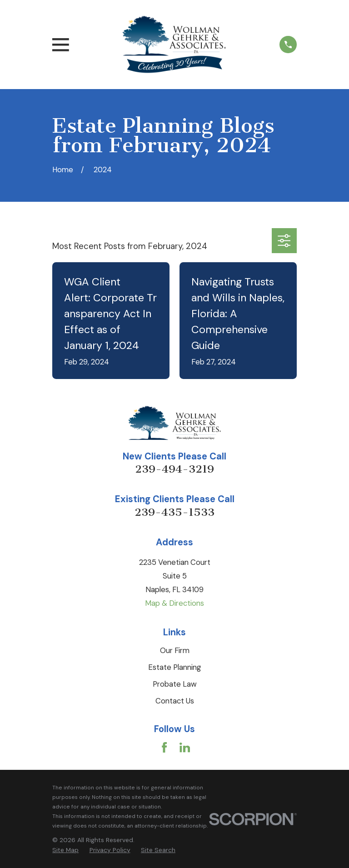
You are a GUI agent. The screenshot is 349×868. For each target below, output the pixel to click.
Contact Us (175, 701)
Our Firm (175, 650)
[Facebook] (164, 747)
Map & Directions (174, 603)
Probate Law (175, 684)
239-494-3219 (174, 469)
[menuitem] (65, 850)
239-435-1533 (174, 512)
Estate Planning (174, 667)
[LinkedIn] (185, 747)
